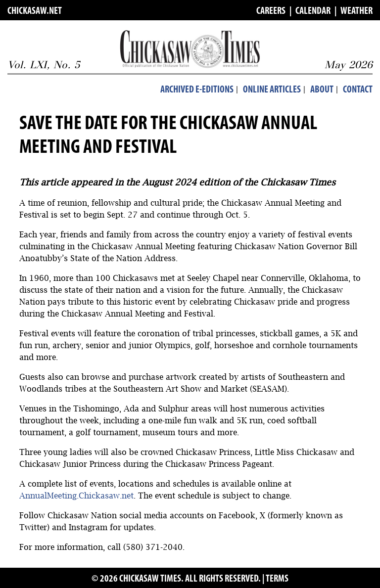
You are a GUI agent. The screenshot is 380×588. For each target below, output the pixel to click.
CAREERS (271, 11)
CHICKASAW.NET (35, 11)
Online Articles (272, 90)
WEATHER (356, 11)
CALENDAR (313, 11)
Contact (358, 90)
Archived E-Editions (197, 90)
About (322, 90)
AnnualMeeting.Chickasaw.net (76, 496)
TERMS (277, 579)
